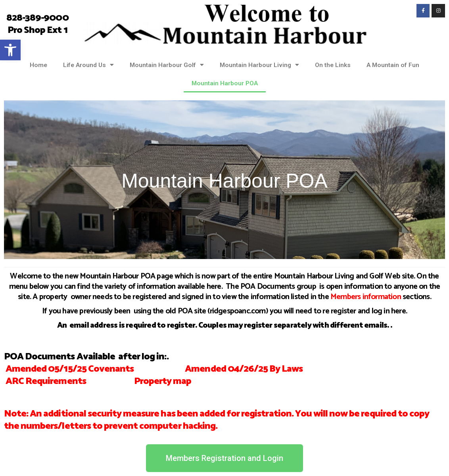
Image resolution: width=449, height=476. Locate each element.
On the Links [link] (333, 65)
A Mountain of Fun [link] (393, 65)
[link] (10, 50)
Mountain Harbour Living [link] (259, 65)
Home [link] (38, 65)
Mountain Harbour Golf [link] (167, 65)
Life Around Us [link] (88, 65)
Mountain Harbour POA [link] (225, 83)
